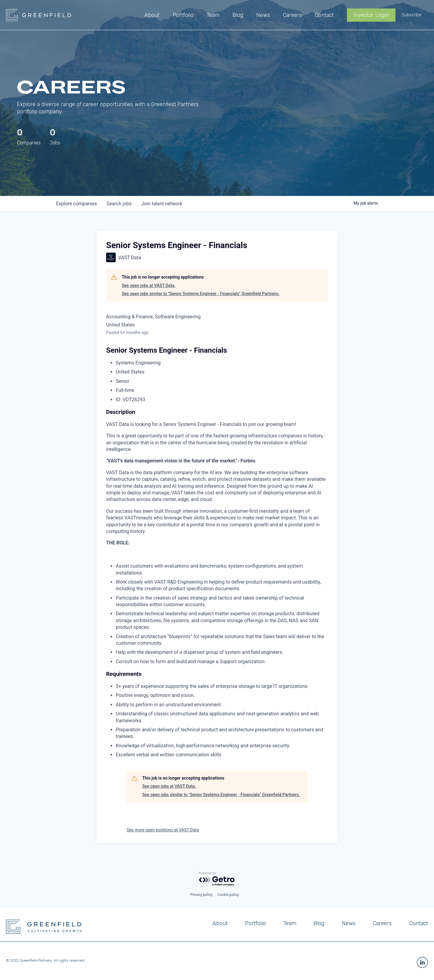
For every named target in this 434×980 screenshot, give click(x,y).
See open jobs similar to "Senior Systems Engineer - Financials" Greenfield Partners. (201, 294)
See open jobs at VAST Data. (149, 285)
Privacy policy (201, 895)
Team (290, 923)
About (220, 923)
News (349, 923)
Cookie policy (228, 895)
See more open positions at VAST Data (163, 830)
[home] (39, 15)
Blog (319, 923)
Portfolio (255, 923)
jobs (119, 204)
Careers (382, 923)
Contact (419, 923)
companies (76, 204)
